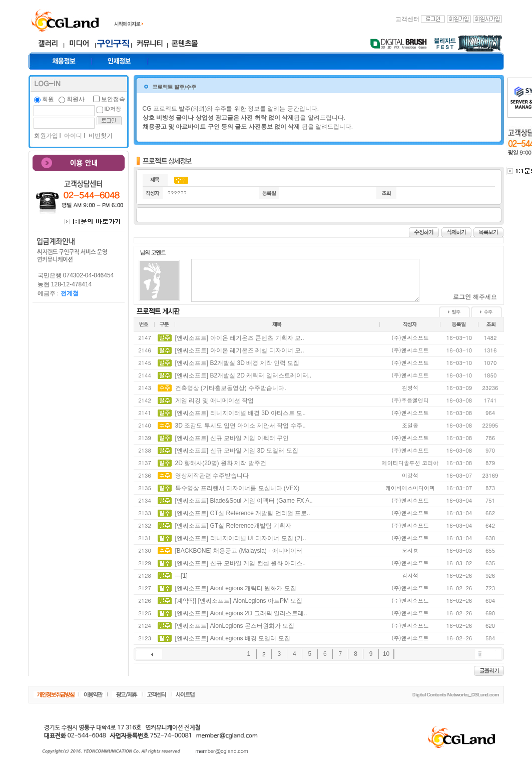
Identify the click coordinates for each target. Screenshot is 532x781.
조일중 (410, 425)
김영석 (410, 388)
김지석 (410, 575)
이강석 (410, 475)
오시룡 (410, 550)
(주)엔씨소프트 (410, 338)
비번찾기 (100, 136)
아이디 (72, 136)
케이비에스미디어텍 (410, 488)
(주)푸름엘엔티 (410, 400)
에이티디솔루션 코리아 (410, 463)
